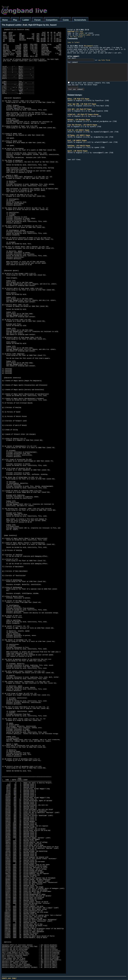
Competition (52, 20)
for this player (77, 37)
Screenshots (80, 20)
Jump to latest (73, 42)
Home (5, 20)
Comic (66, 20)
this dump (75, 31)
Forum (38, 20)
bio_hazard (88, 46)
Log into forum (104, 60)
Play (15, 20)
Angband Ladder (85, 35)
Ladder (26, 20)
